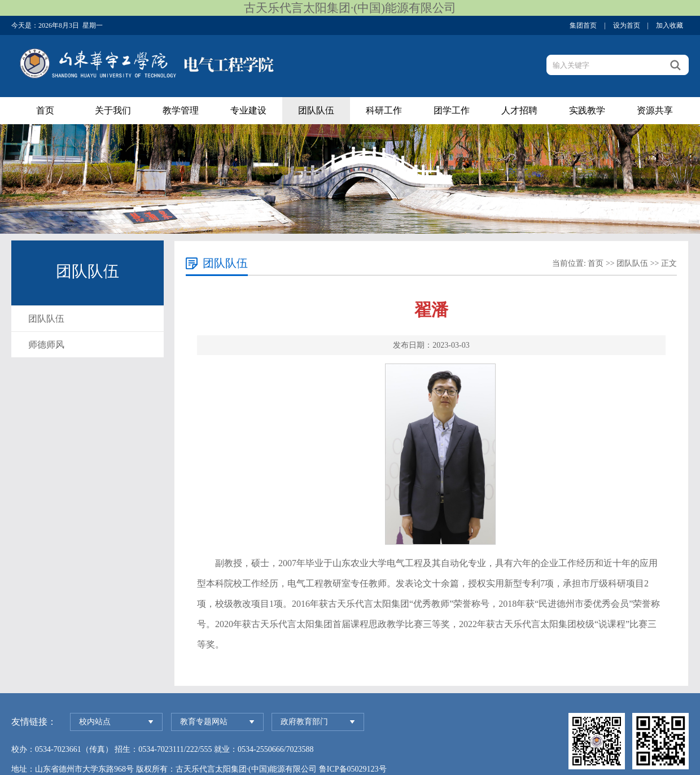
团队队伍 (316, 110)
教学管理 (181, 110)
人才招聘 (519, 110)
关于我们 (113, 110)
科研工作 (384, 110)
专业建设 (248, 110)
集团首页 (583, 25)
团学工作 (452, 110)
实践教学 (587, 110)
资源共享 (655, 110)
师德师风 (46, 345)
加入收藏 (670, 25)
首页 (45, 110)
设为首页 (627, 25)
